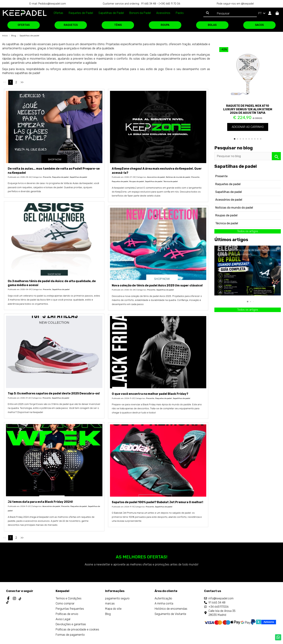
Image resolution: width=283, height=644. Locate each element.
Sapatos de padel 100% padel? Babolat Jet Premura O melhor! (157, 502)
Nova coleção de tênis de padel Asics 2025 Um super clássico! (157, 285)
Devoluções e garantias (71, 624)
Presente (47, 177)
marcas (110, 603)
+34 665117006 (219, 607)
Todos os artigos (248, 231)
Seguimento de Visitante (170, 614)
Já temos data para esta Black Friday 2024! (40, 502)
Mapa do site (113, 609)
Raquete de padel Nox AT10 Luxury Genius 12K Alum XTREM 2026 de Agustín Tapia (248, 109)
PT (262, 13)
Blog (108, 614)
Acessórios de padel (156, 177)
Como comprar (65, 603)
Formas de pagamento (70, 635)
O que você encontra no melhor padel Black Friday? (150, 394)
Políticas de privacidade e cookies (77, 629)
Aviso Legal (63, 619)
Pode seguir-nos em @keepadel (235, 4)
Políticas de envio (67, 614)
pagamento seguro (117, 598)
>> (22, 82)
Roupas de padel (137, 181)
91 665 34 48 (217, 603)
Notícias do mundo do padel (178, 177)
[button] (235, 139)
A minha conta (164, 603)
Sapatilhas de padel (78, 177)
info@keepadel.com (221, 598)
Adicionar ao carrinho (248, 127)
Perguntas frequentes (70, 609)
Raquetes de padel (60, 177)
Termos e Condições (69, 598)
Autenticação (163, 598)
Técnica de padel (171, 181)
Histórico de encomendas (171, 609)
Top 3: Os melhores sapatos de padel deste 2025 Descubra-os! (54, 393)
